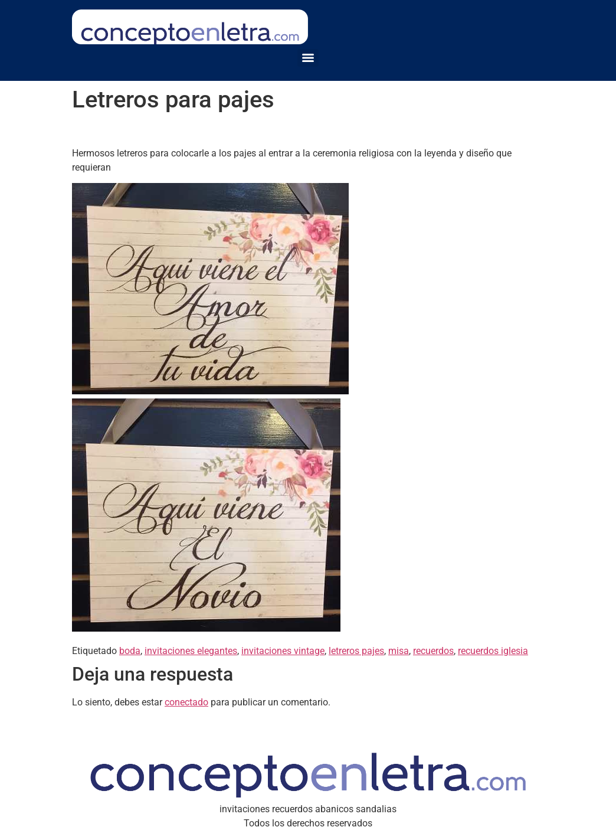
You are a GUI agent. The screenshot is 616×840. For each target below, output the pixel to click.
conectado (186, 702)
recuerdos (433, 651)
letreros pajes (356, 651)
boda (130, 651)
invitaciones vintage (283, 651)
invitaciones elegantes (191, 651)
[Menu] (308, 58)
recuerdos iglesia (493, 651)
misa (399, 651)
